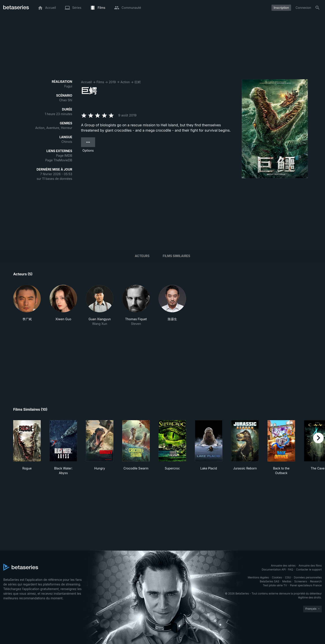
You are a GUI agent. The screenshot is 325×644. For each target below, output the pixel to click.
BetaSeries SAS (270, 581)
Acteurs (142, 256)
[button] (27, 305)
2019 (112, 82)
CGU (288, 577)
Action (125, 82)
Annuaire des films (310, 566)
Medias (287, 581)
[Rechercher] (318, 8)
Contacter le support (309, 569)
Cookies (277, 577)
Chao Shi (66, 100)
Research (316, 581)
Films (100, 82)
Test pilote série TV (275, 585)
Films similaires (176, 256)
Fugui (68, 86)
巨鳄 (138, 82)
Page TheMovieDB (59, 160)
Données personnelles (308, 577)
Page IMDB (64, 155)
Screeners (301, 581)
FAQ (291, 569)
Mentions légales (258, 577)
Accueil (86, 82)
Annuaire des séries (283, 566)
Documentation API (274, 569)
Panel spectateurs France (306, 585)
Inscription (281, 8)
